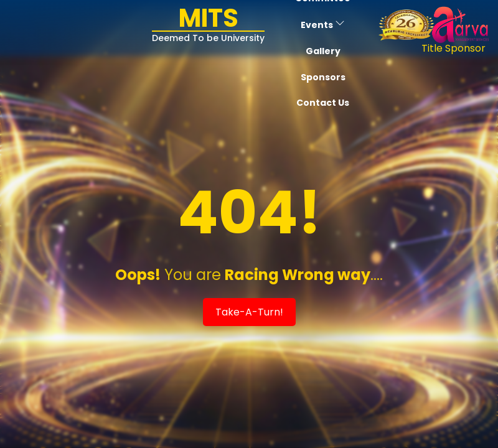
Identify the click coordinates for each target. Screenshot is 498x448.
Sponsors (323, 77)
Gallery (323, 51)
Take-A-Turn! (249, 312)
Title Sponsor (453, 48)
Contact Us (323, 103)
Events (323, 25)
